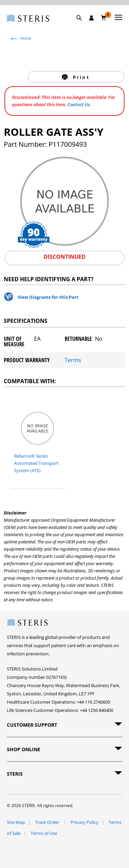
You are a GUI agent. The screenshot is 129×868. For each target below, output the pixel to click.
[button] (83, 26)
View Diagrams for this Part (48, 297)
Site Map (16, 822)
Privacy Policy (84, 822)
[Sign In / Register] (92, 18)
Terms (73, 360)
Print (80, 77)
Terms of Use (44, 833)
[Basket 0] (104, 18)
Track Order (48, 822)
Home (26, 38)
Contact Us (79, 104)
